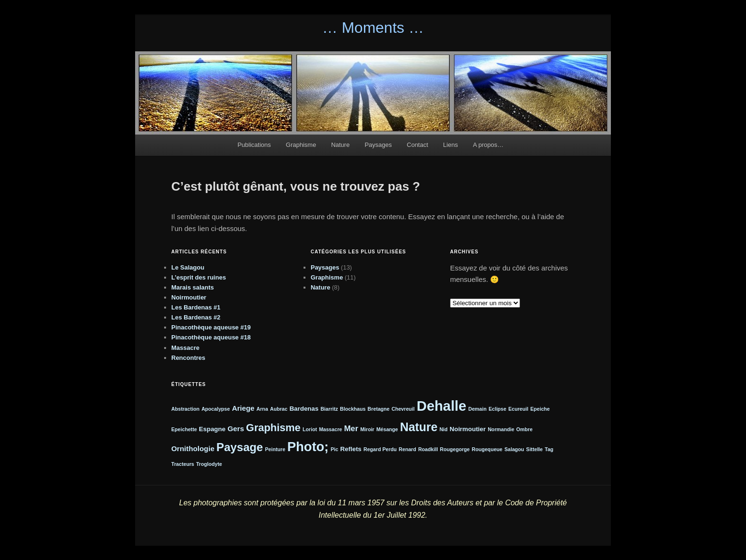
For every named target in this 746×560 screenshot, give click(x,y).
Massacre (185, 348)
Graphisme (301, 145)
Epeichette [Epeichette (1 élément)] (184, 429)
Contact (417, 145)
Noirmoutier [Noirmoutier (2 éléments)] (468, 429)
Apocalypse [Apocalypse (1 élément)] (216, 409)
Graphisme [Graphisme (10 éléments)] (273, 428)
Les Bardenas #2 (196, 317)
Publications (254, 145)
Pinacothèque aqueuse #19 (211, 327)
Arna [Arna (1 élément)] (262, 409)
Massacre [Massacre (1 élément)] (330, 429)
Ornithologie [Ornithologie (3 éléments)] (193, 449)
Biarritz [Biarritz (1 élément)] (329, 409)
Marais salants (193, 287)
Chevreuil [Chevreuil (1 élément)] (403, 409)
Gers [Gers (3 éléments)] (236, 429)
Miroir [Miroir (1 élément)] (367, 429)
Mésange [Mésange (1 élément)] (387, 429)
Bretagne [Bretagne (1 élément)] (379, 409)
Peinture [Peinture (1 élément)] (275, 449)
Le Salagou (188, 267)
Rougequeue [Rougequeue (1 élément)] (487, 449)
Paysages (378, 145)
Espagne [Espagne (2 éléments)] (212, 429)
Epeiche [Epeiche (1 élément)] (540, 409)
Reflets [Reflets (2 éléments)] (351, 449)
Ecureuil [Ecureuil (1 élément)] (518, 409)
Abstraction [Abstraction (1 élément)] (185, 409)
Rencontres (188, 358)
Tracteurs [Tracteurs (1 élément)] (183, 464)
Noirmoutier (189, 297)
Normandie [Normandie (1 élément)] (501, 429)
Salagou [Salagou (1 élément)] (514, 449)
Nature (340, 145)
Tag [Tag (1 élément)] (549, 449)
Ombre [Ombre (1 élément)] (524, 429)
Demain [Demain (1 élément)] (477, 409)
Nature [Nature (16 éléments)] (419, 427)
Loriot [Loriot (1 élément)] (310, 429)
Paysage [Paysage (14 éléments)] (240, 447)
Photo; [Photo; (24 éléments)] (308, 447)
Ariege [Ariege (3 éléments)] (243, 408)
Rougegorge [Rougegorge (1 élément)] (455, 449)
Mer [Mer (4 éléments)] (351, 429)
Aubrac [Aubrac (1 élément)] (279, 409)
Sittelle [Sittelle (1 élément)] (535, 449)
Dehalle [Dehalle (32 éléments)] (442, 406)
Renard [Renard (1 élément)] (407, 449)
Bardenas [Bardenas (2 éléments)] (304, 409)
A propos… (488, 145)
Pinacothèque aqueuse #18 (211, 337)
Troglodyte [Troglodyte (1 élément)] (209, 464)
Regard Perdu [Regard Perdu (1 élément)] (380, 449)
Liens (450, 145)
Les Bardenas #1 (196, 307)
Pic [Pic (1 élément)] (334, 449)
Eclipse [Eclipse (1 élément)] (497, 409)
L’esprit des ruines (199, 277)
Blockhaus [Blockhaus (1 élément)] (353, 409)
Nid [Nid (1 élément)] (444, 429)
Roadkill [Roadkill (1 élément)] (428, 449)
